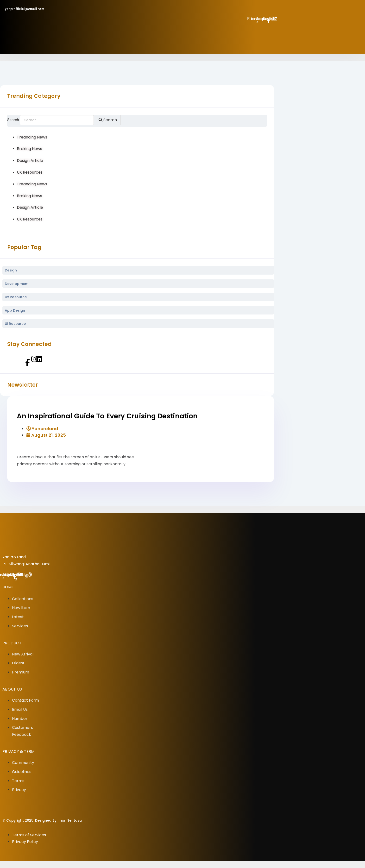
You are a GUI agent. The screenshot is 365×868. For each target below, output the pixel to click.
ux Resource (16, 297)
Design (11, 270)
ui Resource (15, 324)
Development (17, 284)
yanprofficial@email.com (25, 9)
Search (13, 120)
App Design (15, 310)
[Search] (108, 120)
